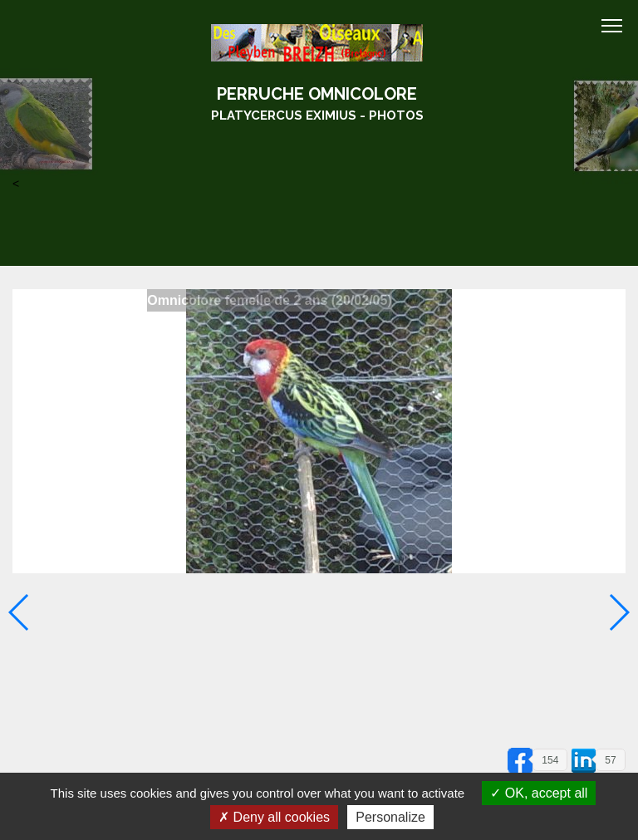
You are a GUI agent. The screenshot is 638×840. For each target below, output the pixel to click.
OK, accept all (539, 793)
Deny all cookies (274, 817)
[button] (618, 612)
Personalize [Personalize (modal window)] (390, 817)
